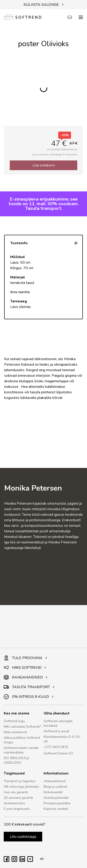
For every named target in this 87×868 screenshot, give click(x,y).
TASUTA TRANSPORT (29, 687)
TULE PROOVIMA (25, 658)
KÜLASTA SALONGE (44, 5)
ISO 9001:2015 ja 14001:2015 (16, 760)
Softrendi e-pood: (57, 731)
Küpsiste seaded (56, 809)
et (41, 859)
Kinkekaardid (53, 792)
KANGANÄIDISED (26, 677)
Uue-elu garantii (16, 792)
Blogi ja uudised (55, 787)
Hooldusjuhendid (56, 798)
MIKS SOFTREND (25, 668)
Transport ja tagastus (20, 781)
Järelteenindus (14, 803)
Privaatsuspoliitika (57, 803)
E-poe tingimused (17, 809)
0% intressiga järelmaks (21, 787)
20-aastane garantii (18, 798)
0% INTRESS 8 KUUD (29, 697)
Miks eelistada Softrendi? (22, 727)
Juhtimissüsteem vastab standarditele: (21, 750)
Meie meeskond (15, 732)
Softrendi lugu (14, 721)
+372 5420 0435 (56, 747)
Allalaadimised (55, 781)
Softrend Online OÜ (58, 753)
